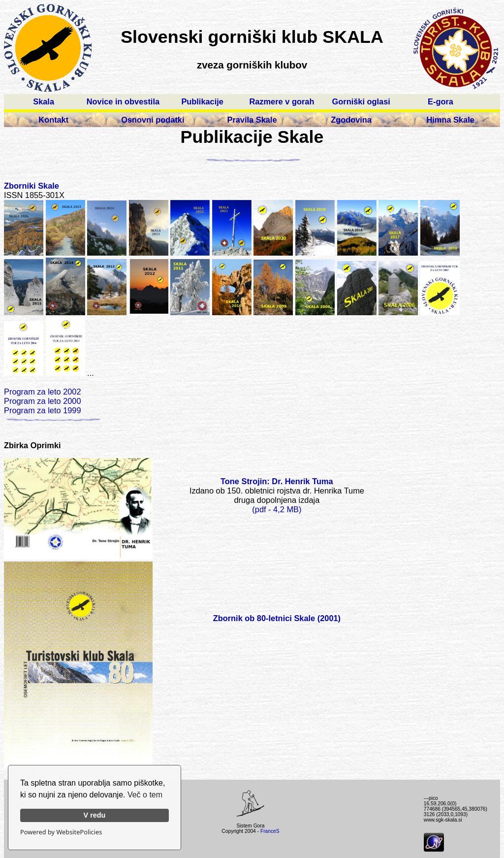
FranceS (270, 831)
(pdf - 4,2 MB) (277, 509)
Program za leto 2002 (43, 392)
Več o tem (145, 795)
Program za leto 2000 (43, 401)
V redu (95, 815)
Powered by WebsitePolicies (61, 832)
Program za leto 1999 (43, 410)
